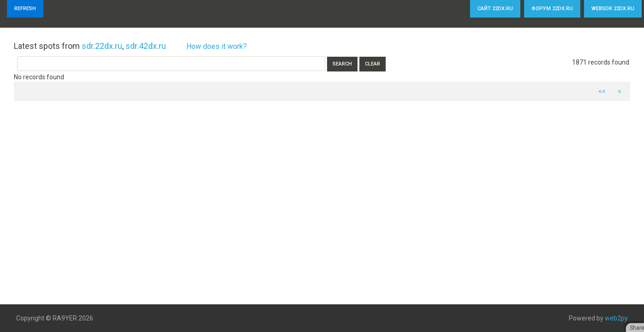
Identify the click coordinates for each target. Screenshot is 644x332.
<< (602, 91)
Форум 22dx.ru (552, 9)
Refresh (25, 9)
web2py (616, 318)
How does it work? (217, 46)
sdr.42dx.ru (146, 46)
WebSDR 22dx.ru (613, 9)
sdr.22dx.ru (102, 46)
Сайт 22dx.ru (495, 9)
